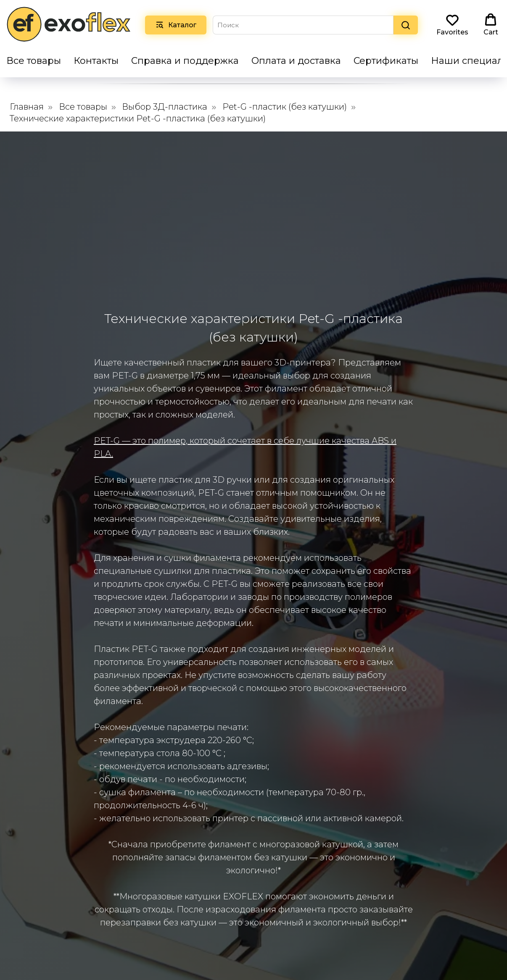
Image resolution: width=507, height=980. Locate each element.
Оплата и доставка (296, 61)
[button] (452, 25)
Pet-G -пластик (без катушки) (285, 107)
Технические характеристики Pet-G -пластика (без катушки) (138, 118)
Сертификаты (386, 61)
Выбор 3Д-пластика (165, 107)
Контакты (96, 61)
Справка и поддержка (185, 61)
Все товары (34, 61)
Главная (27, 107)
